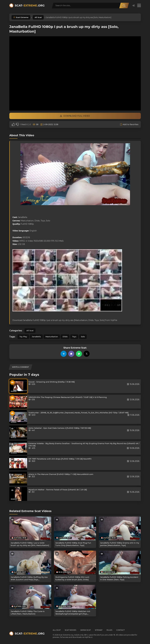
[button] (133, 6)
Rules (109, 630)
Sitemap (99, 630)
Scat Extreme (22, 17)
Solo (83, 337)
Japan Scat (86, 630)
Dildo (65, 337)
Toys (74, 337)
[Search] (124, 5)
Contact (120, 630)
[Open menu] (139, 5)
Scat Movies (70, 630)
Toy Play (23, 337)
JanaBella (36, 337)
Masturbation (52, 337)
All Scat (38, 17)
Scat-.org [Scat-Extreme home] (30, 5)
